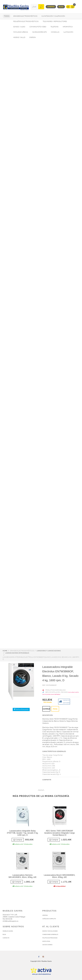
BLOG (4, 934)
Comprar (18, 840)
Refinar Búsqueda (21, 709)
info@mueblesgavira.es (11, 921)
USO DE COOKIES (47, 945)
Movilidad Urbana (21, 32)
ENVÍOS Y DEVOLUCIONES (50, 931)
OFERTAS (45, 915)
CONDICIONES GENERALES (50, 934)
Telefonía (55, 27)
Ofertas (51, 7)
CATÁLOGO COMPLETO (49, 919)
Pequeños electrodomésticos (26, 21)
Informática (68, 27)
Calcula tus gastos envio (64, 701)
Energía (33, 37)
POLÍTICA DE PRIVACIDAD (50, 938)
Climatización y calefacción (53, 16)
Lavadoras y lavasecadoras (49, 651)
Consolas (55, 32)
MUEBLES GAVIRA (8, 931)
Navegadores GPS (39, 32)
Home (5, 651)
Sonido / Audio (19, 27)
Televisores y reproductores (55, 21)
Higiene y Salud (19, 37)
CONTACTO (6, 938)
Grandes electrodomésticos (25, 16)
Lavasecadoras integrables (17, 653)
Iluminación (68, 32)
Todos (7, 16)
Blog (61, 7)
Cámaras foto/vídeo (38, 27)
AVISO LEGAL (46, 941)
